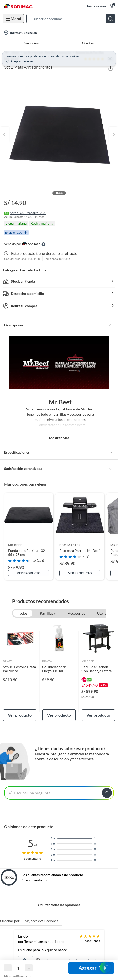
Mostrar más (59, 438)
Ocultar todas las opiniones (59, 905)
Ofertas (88, 43)
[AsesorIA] (105, 967)
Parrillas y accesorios (48, 614)
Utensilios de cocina (105, 614)
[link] (20, 671)
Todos (23, 613)
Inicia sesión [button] (96, 6)
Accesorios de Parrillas (77, 614)
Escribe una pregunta (29, 793)
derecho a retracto (62, 253)
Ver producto (29, 573)
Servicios (31, 43)
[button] (72, 19)
